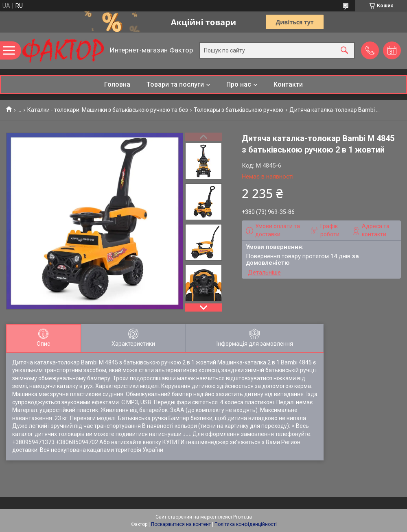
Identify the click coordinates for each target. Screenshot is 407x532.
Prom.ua (243, 517)
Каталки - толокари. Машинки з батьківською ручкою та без (108, 110)
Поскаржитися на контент (181, 524)
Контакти (288, 84)
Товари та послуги (175, 84)
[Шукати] (344, 51)
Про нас (239, 84)
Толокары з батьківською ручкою (239, 110)
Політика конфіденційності (246, 524)
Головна (117, 84)
